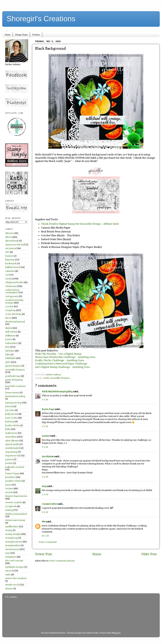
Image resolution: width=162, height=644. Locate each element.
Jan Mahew (48, 456)
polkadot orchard (15, 467)
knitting (10, 422)
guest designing (14, 380)
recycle (9, 492)
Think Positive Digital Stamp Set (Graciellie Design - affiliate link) (80, 224)
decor (8, 318)
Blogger (116, 633)
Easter (9, 339)
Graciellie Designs (60, 378)
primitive (10, 477)
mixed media (12, 444)
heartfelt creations (15, 386)
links (8, 429)
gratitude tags (13, 376)
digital (9, 328)
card (8, 275)
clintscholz (92, 633)
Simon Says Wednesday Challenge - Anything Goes (65, 357)
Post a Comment (48, 542)
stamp (9, 530)
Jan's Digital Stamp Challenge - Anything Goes (62, 367)
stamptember (13, 545)
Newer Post (43, 554)
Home (8, 35)
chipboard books (14, 282)
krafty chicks (12, 425)
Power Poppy (12, 473)
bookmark (11, 263)
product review (13, 481)
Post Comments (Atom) (62, 561)
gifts (8, 362)
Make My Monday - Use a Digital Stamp (58, 354)
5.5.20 (45, 400)
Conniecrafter (49, 504)
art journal (11, 248)
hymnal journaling (15, 396)
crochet (9, 306)
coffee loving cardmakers (12, 291)
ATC (7, 252)
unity (8, 575)
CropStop (10, 310)
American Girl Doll (15, 245)
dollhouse (10, 336)
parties (9, 459)
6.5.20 (45, 512)
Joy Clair (10, 410)
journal (9, 406)
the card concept (14, 561)
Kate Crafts (11, 418)
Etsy (8, 347)
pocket (9, 463)
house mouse (12, 393)
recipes (9, 488)
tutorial (9, 571)
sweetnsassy (12, 549)
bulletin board (13, 267)
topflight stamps (14, 567)
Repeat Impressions (16, 496)
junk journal (12, 414)
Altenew (10, 233)
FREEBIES (10, 358)
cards (46, 378)
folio (8, 354)
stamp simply (13, 534)
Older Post (149, 554)
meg (44, 486)
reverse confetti (14, 502)
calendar (10, 271)
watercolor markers (16, 578)
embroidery (12, 343)
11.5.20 (45, 536)
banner (9, 256)
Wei (44, 522)
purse (8, 485)
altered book (12, 241)
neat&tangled (13, 448)
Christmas (11, 286)
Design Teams (21, 35)
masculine (11, 437)
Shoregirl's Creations (41, 19)
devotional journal (15, 322)
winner (9, 589)
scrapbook (11, 506)
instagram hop (13, 403)
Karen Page (48, 409)
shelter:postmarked (16, 514)
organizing (11, 452)
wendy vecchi (12, 585)
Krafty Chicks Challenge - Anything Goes (60, 360)
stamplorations (14, 542)
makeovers (11, 433)
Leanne (46, 436)
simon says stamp (15, 520)
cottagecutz (12, 296)
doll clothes (11, 332)
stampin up (12, 538)
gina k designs (13, 366)
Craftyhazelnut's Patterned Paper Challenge (61, 364)
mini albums (12, 441)
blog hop (10, 260)
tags (8, 553)
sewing (9, 510)
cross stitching (13, 314)
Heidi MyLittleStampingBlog (57, 392)
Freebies (36, 35)
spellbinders (12, 527)
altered (9, 237)
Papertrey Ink (13, 456)
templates (11, 557)
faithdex (10, 351)
